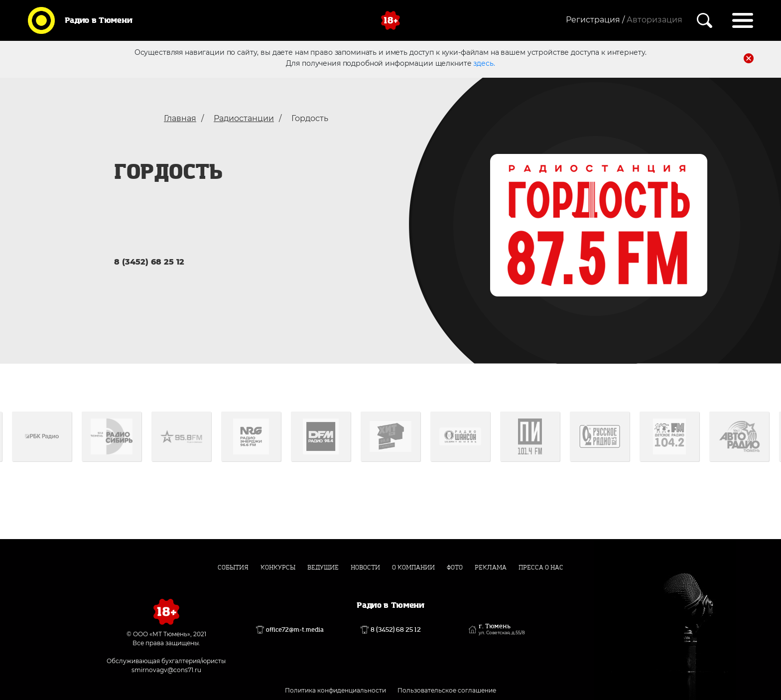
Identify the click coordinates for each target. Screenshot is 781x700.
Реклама (491, 567)
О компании (413, 567)
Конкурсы (278, 567)
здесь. (484, 63)
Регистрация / (595, 20)
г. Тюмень (502, 629)
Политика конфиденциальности (335, 690)
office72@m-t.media (295, 630)
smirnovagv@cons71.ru (166, 670)
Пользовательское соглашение (447, 690)
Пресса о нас (541, 567)
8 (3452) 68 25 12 (396, 630)
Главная (180, 118)
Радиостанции (244, 118)
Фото (455, 567)
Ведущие (323, 567)
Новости (365, 567)
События (233, 567)
